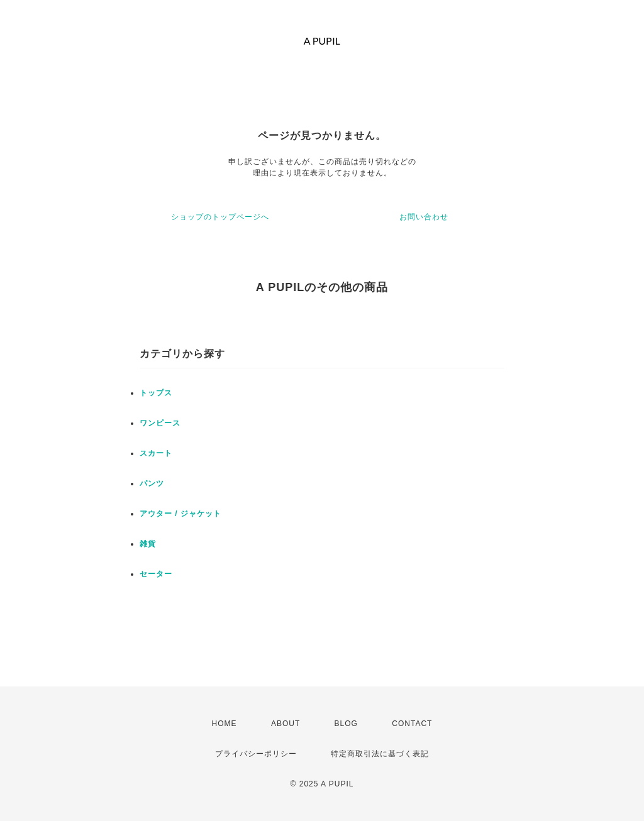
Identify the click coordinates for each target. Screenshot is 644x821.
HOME (225, 724)
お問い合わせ (424, 217)
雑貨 (148, 544)
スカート (156, 453)
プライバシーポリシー (256, 754)
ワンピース (160, 423)
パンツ (152, 483)
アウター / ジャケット (180, 514)
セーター (156, 574)
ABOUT (286, 724)
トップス (156, 393)
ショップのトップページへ (220, 217)
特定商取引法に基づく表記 (380, 754)
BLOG (346, 724)
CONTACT (412, 724)
